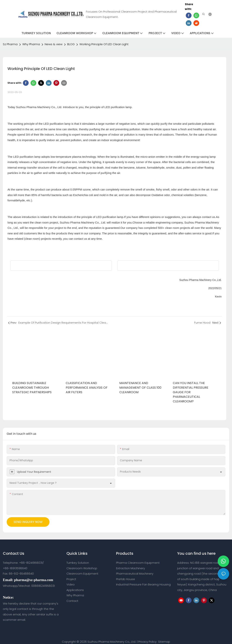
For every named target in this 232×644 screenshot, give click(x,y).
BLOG (71, 39)
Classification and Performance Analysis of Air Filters (87, 382)
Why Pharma (31, 39)
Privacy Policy (147, 636)
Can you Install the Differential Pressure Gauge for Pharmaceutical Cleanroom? (191, 387)
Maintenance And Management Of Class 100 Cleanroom (140, 382)
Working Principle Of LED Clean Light (104, 39)
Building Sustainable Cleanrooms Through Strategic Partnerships (32, 382)
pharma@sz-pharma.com (34, 574)
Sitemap (164, 636)
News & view (54, 39)
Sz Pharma (10, 39)
